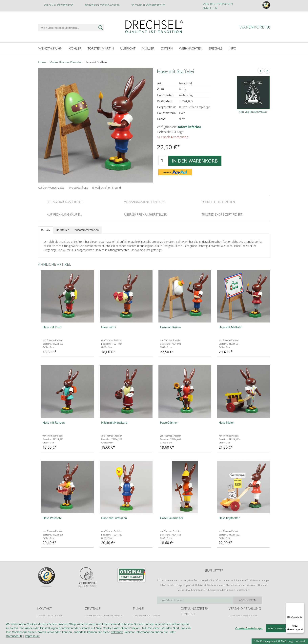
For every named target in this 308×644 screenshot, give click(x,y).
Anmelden (210, 8)
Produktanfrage (79, 187)
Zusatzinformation (87, 230)
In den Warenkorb (195, 160)
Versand (300, 641)
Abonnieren (256, 600)
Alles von (253, 112)
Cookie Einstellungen (249, 641)
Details (46, 230)
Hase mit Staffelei (96, 62)
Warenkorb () (255, 27)
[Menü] (302, 605)
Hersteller (62, 230)
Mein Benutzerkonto (218, 4)
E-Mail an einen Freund (107, 187)
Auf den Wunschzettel (52, 187)
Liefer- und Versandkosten (243, 616)
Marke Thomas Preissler (65, 62)
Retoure (233, 619)
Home (42, 62)
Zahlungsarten (236, 623)
